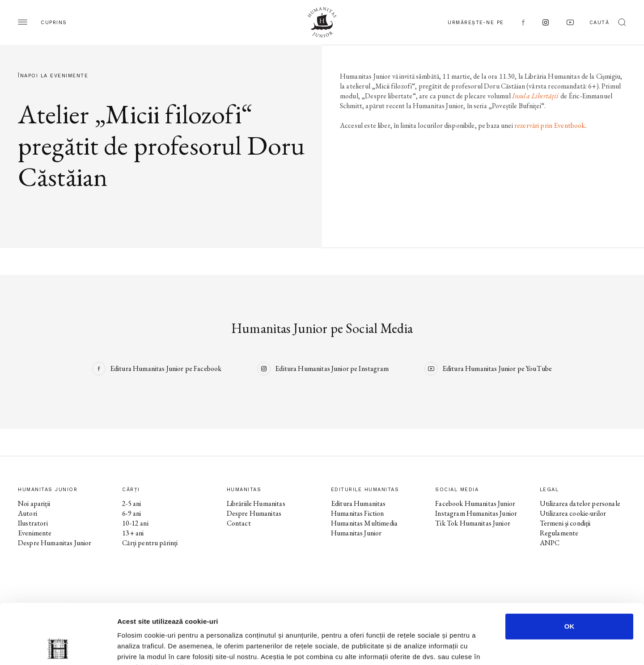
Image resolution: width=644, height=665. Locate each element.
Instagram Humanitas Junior (476, 513)
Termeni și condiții (565, 523)
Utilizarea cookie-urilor (573, 513)
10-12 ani (135, 523)
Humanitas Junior (356, 533)
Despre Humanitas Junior (55, 543)
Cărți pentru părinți (150, 543)
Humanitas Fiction (358, 513)
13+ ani (133, 533)
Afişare (447, 647)
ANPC (550, 543)
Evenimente (35, 533)
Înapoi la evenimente (53, 76)
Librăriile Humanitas (256, 503)
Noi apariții (34, 503)
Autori (28, 513)
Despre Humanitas (254, 513)
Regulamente (559, 533)
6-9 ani (131, 513)
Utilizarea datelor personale (580, 503)
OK (570, 570)
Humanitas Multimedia (364, 523)
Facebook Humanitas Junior (475, 503)
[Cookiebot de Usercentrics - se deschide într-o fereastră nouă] (58, 648)
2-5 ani (131, 503)
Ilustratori (33, 523)
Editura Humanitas (358, 503)
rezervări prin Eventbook (550, 125)
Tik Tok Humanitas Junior (473, 523)
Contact (239, 523)
